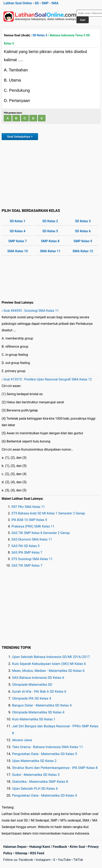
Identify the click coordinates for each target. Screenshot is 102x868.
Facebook (26, 860)
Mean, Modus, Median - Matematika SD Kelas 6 (48, 671)
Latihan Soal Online (18, 3)
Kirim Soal (77, 847)
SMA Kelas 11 (50, 251)
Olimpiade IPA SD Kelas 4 (32, 698)
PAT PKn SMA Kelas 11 (28, 507)
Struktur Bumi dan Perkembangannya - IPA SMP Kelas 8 (55, 768)
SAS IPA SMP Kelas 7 (27, 552)
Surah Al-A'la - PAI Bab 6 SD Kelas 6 (39, 691)
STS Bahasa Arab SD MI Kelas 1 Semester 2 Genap (48, 513)
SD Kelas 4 (17, 231)
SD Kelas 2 (50, 221)
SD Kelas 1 (17, 221)
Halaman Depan (15, 847)
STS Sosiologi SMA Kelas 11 (32, 559)
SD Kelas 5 (40, 35)
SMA (55, 3)
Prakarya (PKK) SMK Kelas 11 (33, 526)
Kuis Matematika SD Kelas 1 (34, 719)
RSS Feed (37, 853)
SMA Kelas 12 (83, 251)
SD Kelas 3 (83, 221)
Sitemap (21, 853)
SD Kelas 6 (83, 231)
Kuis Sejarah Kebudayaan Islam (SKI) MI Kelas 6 (49, 664)
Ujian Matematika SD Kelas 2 (34, 761)
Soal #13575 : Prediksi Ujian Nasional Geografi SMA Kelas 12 (48, 379)
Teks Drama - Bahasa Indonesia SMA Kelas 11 (48, 747)
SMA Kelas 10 (18, 251)
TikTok (78, 860)
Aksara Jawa (22, 740)
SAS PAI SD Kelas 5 (25, 546)
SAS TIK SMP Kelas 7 (27, 566)
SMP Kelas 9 (83, 241)
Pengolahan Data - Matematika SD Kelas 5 (45, 754)
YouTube (64, 860)
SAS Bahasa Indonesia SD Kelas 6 (38, 678)
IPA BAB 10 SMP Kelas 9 (29, 520)
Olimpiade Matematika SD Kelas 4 (38, 712)
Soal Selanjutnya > (20, 137)
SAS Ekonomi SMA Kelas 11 (32, 539)
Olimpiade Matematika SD (32, 684)
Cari (83, 20)
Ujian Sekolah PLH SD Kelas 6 (35, 788)
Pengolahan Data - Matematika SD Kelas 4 (45, 795)
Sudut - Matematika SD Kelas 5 (36, 775)
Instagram (43, 860)
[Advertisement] (51, 174)
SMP (45, 3)
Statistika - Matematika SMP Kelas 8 (40, 782)
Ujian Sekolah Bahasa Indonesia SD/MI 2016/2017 (51, 657)
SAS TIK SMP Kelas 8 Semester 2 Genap (41, 533)
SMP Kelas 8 (50, 241)
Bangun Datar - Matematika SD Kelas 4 (42, 705)
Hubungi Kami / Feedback (48, 847)
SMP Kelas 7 (18, 241)
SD (37, 3)
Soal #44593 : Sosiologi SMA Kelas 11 (31, 311)
